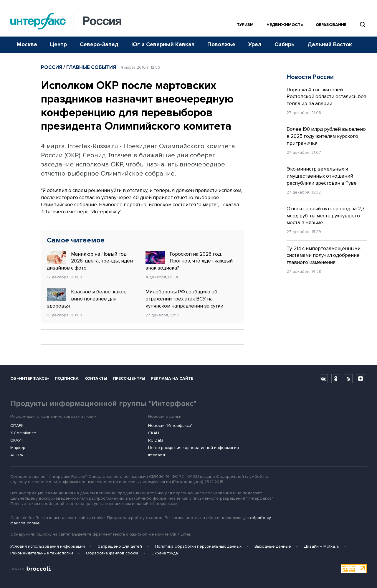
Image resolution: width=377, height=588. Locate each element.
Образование (331, 25)
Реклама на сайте (172, 378)
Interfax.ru (157, 455)
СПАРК (17, 426)
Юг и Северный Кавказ (163, 45)
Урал (255, 45)
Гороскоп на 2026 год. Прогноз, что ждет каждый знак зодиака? (189, 261)
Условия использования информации (48, 546)
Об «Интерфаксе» (30, 378)
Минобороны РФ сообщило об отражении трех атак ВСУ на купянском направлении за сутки (184, 299)
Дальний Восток (330, 45)
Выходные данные (273, 546)
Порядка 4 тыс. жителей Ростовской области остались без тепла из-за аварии (326, 97)
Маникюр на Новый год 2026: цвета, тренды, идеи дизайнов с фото (90, 261)
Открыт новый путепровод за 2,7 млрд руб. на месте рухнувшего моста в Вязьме (326, 216)
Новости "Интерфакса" (170, 426)
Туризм (245, 25)
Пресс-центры (129, 378)
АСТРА (17, 455)
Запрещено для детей (120, 546)
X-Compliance (23, 433)
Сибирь (285, 45)
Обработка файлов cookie (112, 553)
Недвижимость (285, 25)
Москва (27, 45)
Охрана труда (165, 553)
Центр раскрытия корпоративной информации (194, 448)
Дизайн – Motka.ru (322, 546)
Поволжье (221, 45)
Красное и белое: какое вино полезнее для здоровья (87, 299)
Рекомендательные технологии (42, 553)
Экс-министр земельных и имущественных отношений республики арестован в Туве (322, 176)
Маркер (18, 448)
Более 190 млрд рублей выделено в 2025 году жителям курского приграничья (326, 136)
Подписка (67, 378)
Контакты (96, 378)
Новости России (310, 77)
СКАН (154, 433)
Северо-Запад (99, 45)
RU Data (156, 440)
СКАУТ (17, 440)
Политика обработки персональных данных (198, 546)
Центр (58, 45)
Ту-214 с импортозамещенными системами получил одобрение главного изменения (324, 256)
